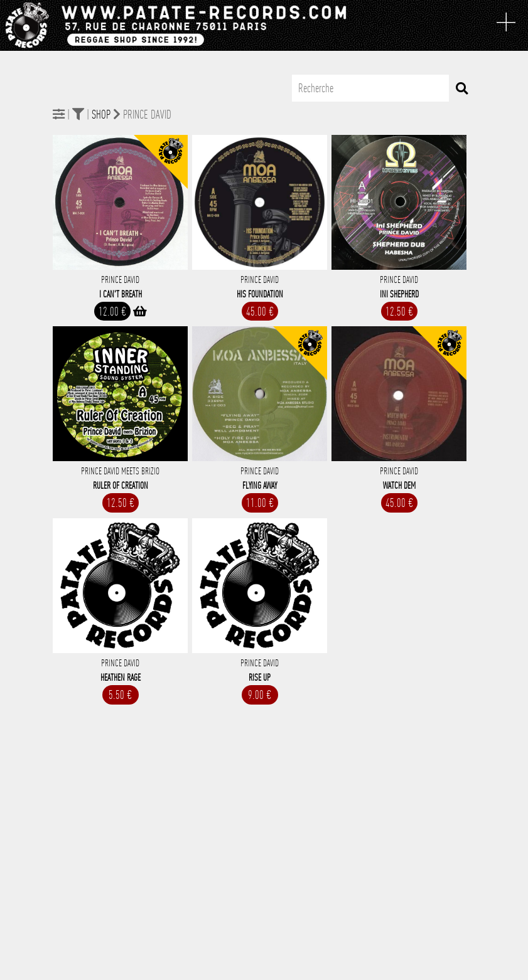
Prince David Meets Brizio (120, 471)
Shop (101, 115)
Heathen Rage (121, 678)
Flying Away (260, 486)
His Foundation (260, 294)
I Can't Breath (121, 294)
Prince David (120, 280)
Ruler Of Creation (121, 486)
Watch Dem (399, 486)
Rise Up (260, 678)
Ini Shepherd (399, 294)
